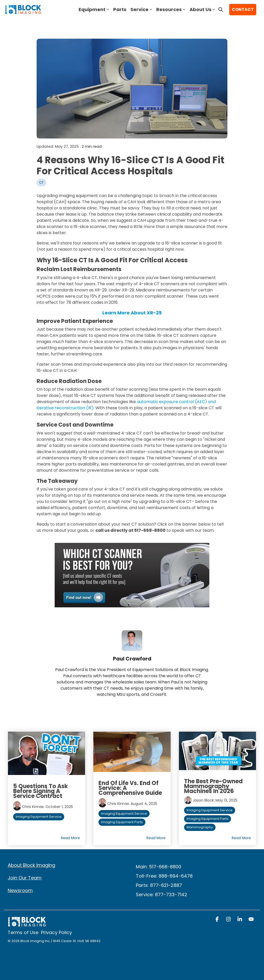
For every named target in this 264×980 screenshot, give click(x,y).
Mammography (200, 827)
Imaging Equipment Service (39, 817)
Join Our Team (25, 878)
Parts (120, 9)
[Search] (221, 10)
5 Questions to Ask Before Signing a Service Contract (40, 791)
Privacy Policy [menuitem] (56, 933)
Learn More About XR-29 (132, 313)
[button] (218, 920)
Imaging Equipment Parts (122, 822)
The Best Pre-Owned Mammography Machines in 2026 (213, 786)
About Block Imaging (31, 865)
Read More (70, 838)
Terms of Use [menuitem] (23, 933)
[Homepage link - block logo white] (27, 924)
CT (41, 182)
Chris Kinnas (33, 807)
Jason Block (203, 800)
